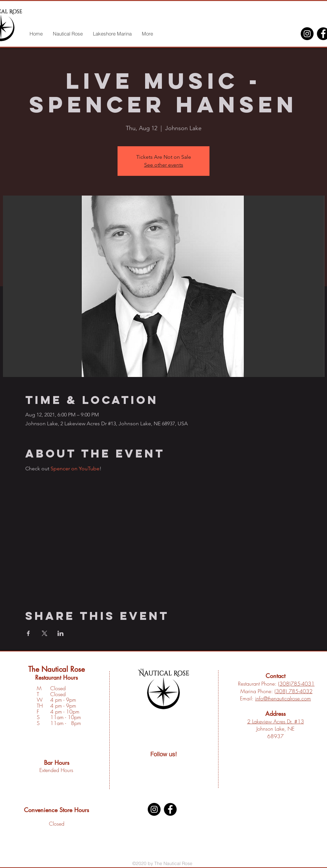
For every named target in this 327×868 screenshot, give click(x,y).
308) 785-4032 (294, 691)
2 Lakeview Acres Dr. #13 (276, 721)
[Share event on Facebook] (28, 633)
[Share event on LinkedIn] (61, 633)
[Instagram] (307, 34)
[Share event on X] (44, 633)
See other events (164, 165)
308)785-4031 (297, 684)
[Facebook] (170, 809)
